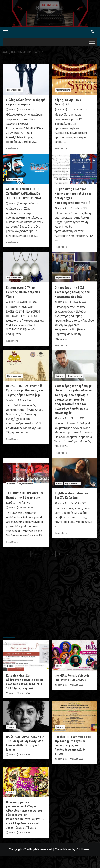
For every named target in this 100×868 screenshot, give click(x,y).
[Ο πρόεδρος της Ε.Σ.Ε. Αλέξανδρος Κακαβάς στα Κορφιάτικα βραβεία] (74, 267)
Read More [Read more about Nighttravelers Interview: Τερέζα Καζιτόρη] (61, 533)
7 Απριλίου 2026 (27, 755)
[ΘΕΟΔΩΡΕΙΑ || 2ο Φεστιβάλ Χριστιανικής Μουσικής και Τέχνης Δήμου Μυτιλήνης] (26, 366)
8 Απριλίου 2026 (27, 693)
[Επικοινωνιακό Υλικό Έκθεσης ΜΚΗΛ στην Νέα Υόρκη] (26, 267)
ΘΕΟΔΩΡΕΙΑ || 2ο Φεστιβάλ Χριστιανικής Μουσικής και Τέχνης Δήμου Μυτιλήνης (24, 390)
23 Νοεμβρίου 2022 (77, 503)
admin (12, 110)
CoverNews (63, 849)
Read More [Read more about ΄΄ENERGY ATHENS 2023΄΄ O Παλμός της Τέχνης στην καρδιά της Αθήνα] (12, 542)
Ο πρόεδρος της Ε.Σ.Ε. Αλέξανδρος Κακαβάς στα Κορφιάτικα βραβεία (72, 292)
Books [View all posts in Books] (10, 666)
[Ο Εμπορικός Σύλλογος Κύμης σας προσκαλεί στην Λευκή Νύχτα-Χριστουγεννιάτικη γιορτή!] (74, 169)
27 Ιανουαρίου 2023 (29, 508)
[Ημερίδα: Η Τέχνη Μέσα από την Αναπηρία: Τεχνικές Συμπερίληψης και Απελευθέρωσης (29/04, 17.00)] (74, 717)
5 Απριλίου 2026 (27, 833)
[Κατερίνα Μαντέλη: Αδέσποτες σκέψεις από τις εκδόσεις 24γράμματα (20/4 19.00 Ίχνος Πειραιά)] (26, 655)
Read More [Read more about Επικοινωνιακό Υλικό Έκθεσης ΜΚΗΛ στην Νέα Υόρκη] (12, 341)
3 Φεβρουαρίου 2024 (78, 110)
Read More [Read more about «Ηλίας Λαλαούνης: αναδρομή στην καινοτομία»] (12, 148)
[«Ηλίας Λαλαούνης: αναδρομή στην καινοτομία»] (26, 79)
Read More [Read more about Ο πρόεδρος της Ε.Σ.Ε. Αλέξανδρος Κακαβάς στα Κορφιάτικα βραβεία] (61, 345)
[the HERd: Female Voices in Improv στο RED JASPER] (74, 655)
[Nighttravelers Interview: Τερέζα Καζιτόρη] (74, 473)
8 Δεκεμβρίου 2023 (29, 302)
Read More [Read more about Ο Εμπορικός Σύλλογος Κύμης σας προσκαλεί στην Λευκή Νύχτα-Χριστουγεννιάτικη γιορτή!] (61, 247)
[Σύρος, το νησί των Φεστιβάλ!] (74, 79)
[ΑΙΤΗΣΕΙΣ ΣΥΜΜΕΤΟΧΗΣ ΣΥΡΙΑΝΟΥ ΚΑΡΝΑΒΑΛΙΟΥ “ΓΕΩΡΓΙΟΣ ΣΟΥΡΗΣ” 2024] (26, 169)
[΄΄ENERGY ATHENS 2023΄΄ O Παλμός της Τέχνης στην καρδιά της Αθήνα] (26, 473)
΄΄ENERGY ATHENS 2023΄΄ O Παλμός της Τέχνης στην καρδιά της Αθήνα (24, 498)
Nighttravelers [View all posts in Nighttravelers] (14, 90)
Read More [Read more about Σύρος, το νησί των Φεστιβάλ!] (61, 148)
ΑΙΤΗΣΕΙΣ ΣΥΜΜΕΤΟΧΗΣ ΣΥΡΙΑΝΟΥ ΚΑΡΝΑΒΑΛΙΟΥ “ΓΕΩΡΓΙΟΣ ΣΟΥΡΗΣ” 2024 (23, 194)
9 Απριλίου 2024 (27, 110)
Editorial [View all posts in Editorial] (60, 376)
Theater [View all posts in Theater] (60, 666)
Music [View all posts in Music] (59, 483)
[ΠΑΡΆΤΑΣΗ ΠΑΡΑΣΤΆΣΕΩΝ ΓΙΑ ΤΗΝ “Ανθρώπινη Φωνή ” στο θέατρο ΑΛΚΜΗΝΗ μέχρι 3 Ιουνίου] (26, 717)
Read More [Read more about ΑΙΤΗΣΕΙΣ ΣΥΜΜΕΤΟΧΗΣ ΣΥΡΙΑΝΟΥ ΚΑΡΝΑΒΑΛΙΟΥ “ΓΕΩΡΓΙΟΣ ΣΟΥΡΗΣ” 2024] (12, 242)
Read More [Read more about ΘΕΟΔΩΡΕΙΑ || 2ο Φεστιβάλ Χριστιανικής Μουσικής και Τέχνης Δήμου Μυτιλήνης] (12, 439)
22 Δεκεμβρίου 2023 (78, 208)
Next (66, 554)
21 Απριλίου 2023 (28, 400)
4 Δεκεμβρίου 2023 (77, 302)
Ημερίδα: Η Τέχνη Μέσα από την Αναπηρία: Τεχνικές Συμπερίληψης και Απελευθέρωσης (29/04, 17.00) (73, 745)
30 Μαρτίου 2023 (76, 418)
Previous (36, 554)
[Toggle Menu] (92, 42)
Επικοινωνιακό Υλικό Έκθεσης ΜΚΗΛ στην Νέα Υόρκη (23, 292)
